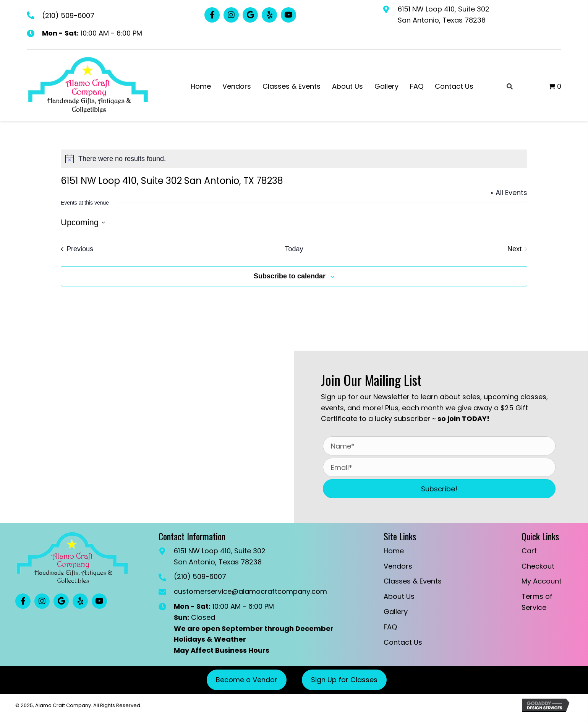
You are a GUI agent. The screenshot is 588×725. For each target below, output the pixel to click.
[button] (212, 15)
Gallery (396, 612)
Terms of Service (537, 602)
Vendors (398, 566)
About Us (399, 596)
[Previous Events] (77, 249)
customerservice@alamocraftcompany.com (250, 591)
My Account (542, 581)
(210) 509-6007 (68, 15)
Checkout (538, 566)
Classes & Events (413, 581)
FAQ (390, 627)
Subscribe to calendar (290, 276)
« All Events (509, 193)
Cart (529, 551)
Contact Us (403, 642)
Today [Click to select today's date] (294, 249)
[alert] (294, 159)
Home (394, 551)
